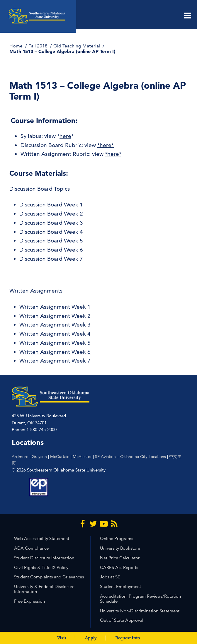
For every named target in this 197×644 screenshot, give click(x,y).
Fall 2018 (39, 46)
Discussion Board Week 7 (51, 259)
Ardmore (20, 457)
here (65, 136)
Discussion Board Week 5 (51, 241)
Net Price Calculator (120, 558)
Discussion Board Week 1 (51, 205)
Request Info (128, 638)
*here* (106, 145)
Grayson (39, 457)
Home (17, 46)
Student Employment (120, 586)
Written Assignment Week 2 (55, 316)
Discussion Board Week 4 (51, 232)
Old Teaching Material (77, 46)
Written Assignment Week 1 (55, 307)
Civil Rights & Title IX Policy (41, 567)
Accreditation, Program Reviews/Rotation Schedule (140, 599)
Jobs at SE (110, 577)
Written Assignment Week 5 (55, 343)
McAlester (82, 457)
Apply (91, 638)
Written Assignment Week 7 (55, 361)
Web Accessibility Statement (42, 538)
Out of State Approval (122, 620)
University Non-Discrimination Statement (140, 611)
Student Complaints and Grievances (49, 577)
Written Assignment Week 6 (55, 352)
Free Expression (29, 601)
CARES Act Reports (119, 567)
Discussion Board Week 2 (51, 214)
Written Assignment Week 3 (55, 325)
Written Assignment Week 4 (55, 334)
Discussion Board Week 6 (51, 250)
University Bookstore (120, 548)
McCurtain (60, 457)
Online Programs (117, 538)
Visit (62, 638)
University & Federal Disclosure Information (44, 589)
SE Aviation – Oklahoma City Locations (130, 457)
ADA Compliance (31, 548)
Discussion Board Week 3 (51, 223)
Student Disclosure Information (44, 558)
